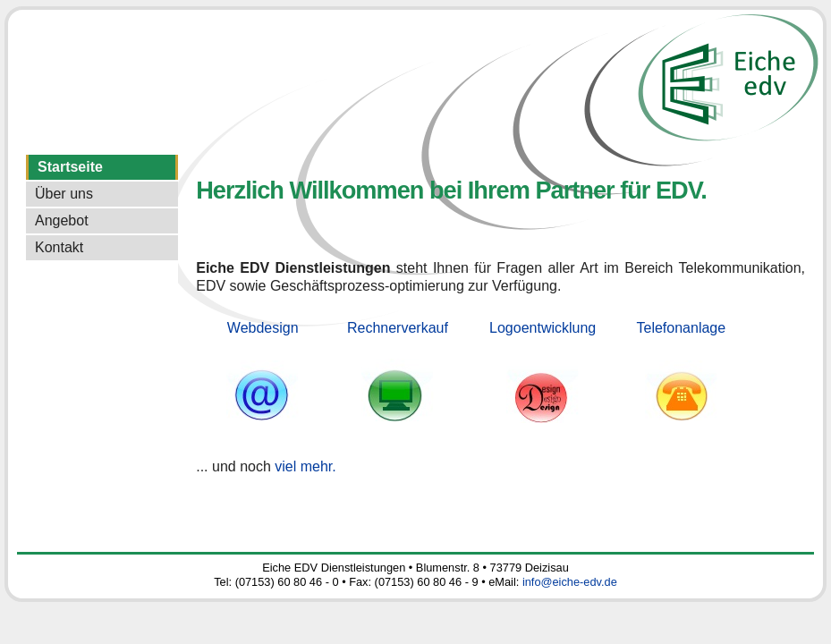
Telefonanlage (682, 328)
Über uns (64, 194)
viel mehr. (305, 466)
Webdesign (263, 328)
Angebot (62, 220)
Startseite (70, 167)
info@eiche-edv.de (570, 582)
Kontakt (59, 247)
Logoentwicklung (543, 328)
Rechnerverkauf (398, 328)
